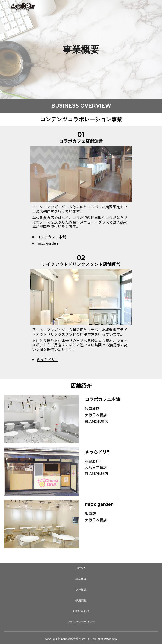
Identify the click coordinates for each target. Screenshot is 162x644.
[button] (6, 6)
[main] (81, 50)
